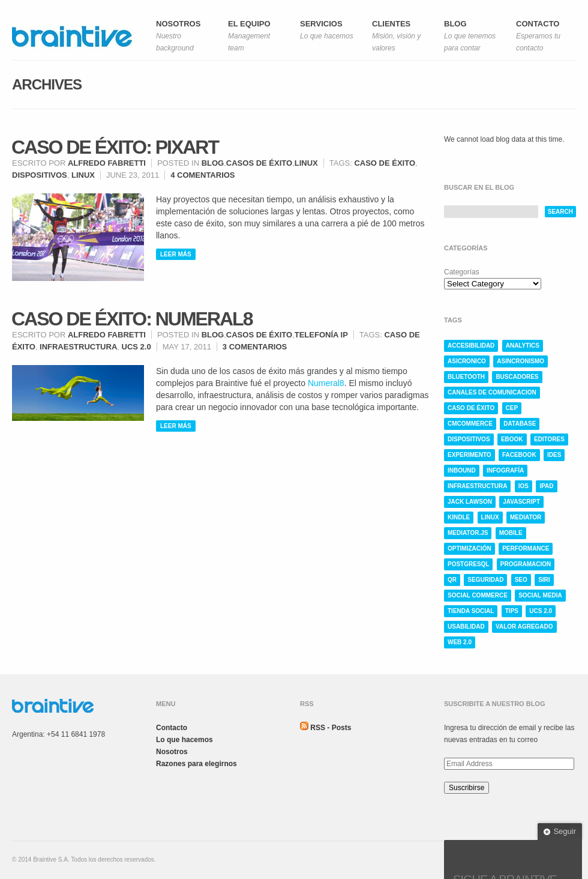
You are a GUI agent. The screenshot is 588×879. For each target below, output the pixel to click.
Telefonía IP (321, 335)
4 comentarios (202, 175)
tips (512, 611)
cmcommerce (470, 424)
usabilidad (466, 627)
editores (549, 439)
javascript (521, 502)
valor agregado (524, 627)
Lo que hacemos (184, 740)
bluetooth (466, 377)
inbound (462, 470)
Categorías (462, 272)
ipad (546, 486)
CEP (512, 408)
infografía (505, 470)
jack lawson (470, 502)
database (520, 424)
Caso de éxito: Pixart (115, 147)
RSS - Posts (331, 728)
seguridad (485, 580)
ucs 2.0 (136, 347)
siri (544, 580)
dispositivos (40, 175)
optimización (469, 548)
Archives (47, 84)
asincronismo (520, 361)
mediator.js (468, 533)
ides (554, 455)
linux (83, 175)
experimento (469, 455)
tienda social (471, 611)
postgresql (468, 564)
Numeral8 (326, 383)
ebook (512, 439)
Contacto (172, 728)
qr (452, 580)
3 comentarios (255, 347)
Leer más (176, 254)
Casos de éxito (259, 163)
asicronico (467, 361)
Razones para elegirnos (196, 764)
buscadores (517, 377)
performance (526, 548)
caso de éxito (385, 163)
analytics (523, 346)
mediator (526, 517)
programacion (526, 564)
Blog (213, 163)
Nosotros (172, 752)
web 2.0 (460, 642)
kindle (459, 517)
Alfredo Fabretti (107, 163)
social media (540, 595)
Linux (306, 163)
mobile (511, 533)
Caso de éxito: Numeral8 (132, 319)
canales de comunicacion (492, 392)
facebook (519, 455)
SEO (521, 580)
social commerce (478, 595)
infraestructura (78, 347)
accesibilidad (471, 346)
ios (523, 486)
